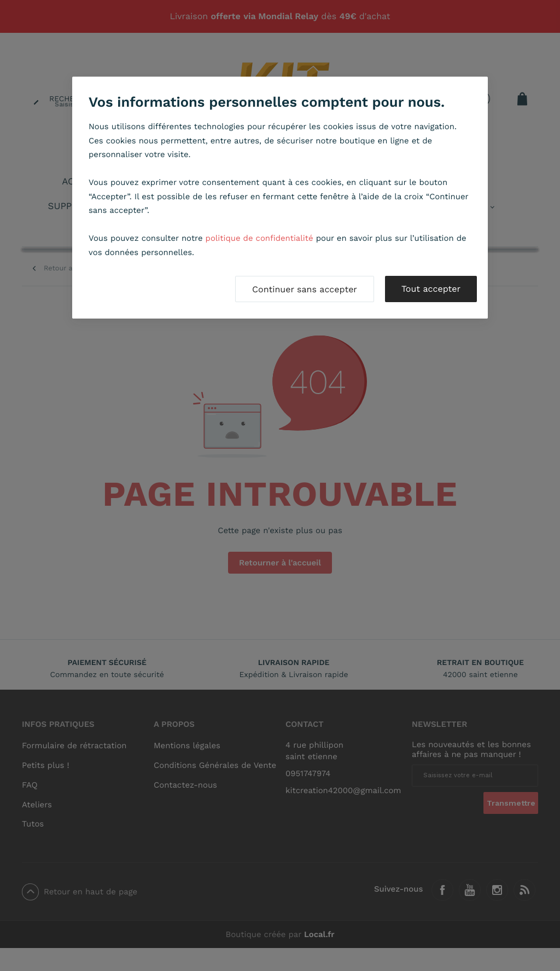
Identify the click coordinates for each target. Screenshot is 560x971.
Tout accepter (431, 289)
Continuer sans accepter (305, 289)
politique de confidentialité (259, 238)
